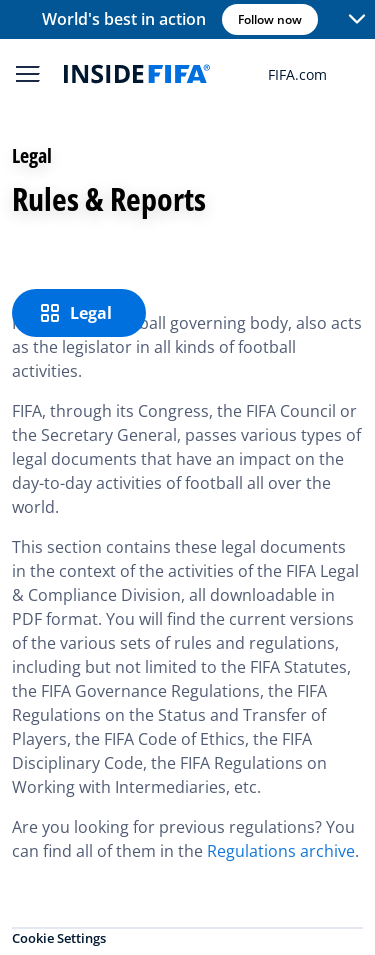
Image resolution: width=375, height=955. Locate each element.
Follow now (270, 19)
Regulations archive (281, 851)
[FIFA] (137, 74)
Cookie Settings (59, 938)
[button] (357, 20)
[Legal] (79, 313)
